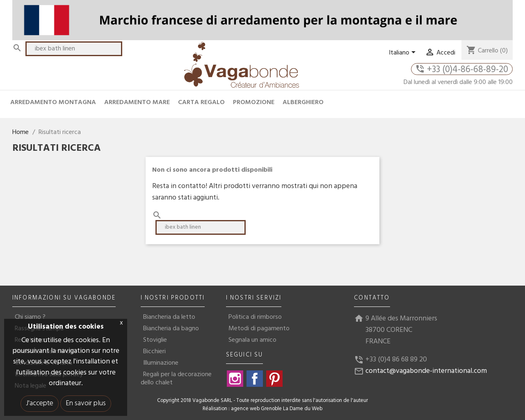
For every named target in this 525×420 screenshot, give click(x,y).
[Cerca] (74, 49)
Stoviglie (155, 340)
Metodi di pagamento (259, 329)
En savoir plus (86, 403)
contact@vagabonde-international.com (426, 371)
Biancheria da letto (169, 317)
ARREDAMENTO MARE (137, 102)
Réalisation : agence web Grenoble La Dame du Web (262, 409)
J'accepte (40, 403)
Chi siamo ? (30, 317)
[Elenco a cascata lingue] (404, 53)
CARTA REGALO (201, 102)
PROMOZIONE (254, 102)
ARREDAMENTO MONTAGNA (53, 102)
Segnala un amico (252, 340)
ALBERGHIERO (303, 102)
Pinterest (274, 379)
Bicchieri (154, 352)
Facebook (255, 379)
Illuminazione (161, 363)
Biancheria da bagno (171, 329)
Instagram (235, 379)
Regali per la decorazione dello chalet (176, 379)
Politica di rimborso (255, 317)
